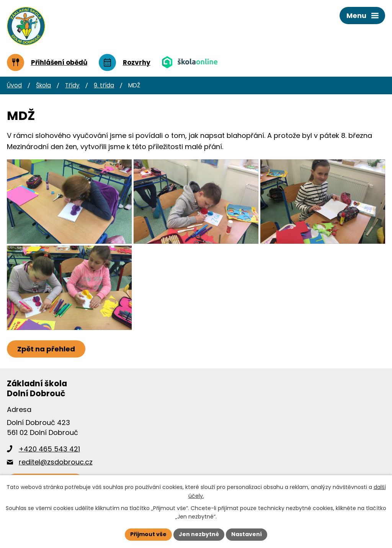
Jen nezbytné (199, 534)
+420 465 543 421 (49, 449)
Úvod (14, 85)
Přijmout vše (148, 534)
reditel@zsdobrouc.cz (56, 462)
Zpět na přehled (46, 349)
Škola (43, 85)
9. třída (104, 85)
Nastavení (247, 534)
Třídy (72, 85)
